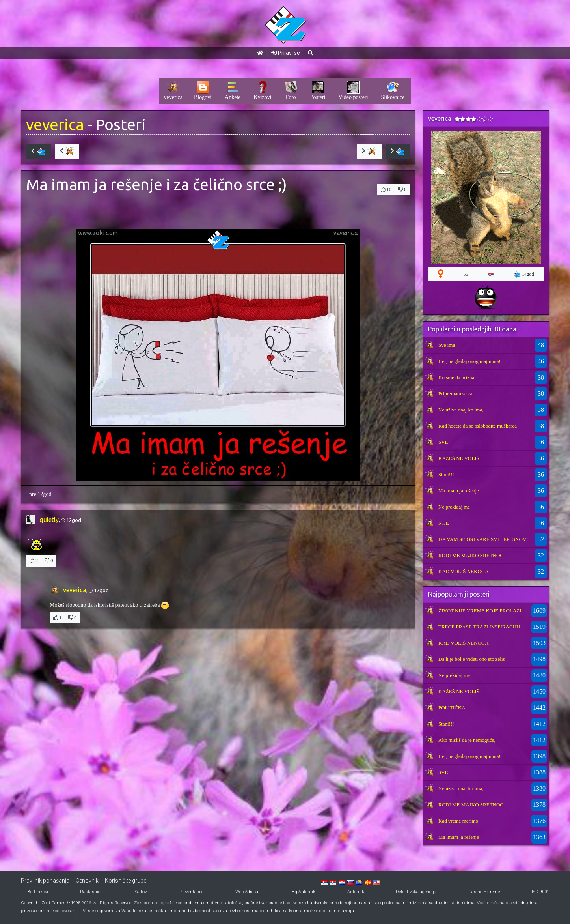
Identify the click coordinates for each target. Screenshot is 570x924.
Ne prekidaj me (454, 507)
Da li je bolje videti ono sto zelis (472, 659)
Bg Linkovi (38, 892)
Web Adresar (248, 892)
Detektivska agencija (416, 892)
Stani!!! (446, 474)
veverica (55, 124)
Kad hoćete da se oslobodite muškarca (478, 426)
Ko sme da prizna (456, 377)
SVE (443, 442)
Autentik (356, 892)
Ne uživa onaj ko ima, (461, 410)
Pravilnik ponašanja (45, 881)
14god (524, 275)
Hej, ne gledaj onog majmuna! (469, 361)
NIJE (444, 523)
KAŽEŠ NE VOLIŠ (459, 458)
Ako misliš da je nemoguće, (467, 740)
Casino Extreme (484, 892)
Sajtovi (141, 892)
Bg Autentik (304, 892)
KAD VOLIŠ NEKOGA (464, 571)
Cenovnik (87, 881)
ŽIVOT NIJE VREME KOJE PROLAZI (480, 611)
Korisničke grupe (126, 881)
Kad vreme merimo (458, 821)
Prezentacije (191, 892)
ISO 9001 (540, 892)
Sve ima (447, 345)
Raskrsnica (91, 892)
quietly (49, 520)
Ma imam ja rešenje (459, 491)
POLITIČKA (452, 708)
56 (466, 274)
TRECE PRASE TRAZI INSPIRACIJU (479, 627)
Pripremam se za (455, 394)
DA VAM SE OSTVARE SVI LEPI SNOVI (483, 539)
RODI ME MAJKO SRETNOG (471, 555)
